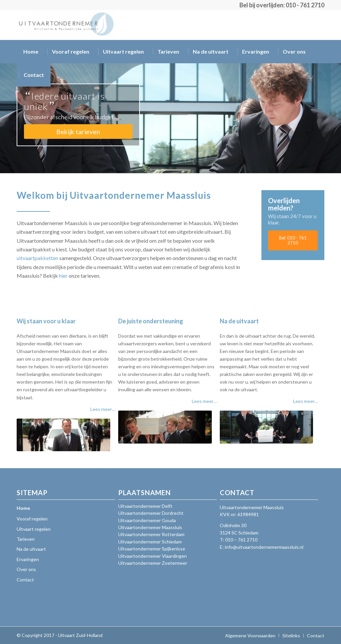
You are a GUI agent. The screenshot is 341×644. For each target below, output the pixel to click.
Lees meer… (103, 409)
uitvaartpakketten (37, 258)
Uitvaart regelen (34, 529)
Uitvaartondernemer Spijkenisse (152, 549)
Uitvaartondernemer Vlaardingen (153, 556)
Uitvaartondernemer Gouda (147, 520)
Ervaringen (28, 559)
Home (23, 508)
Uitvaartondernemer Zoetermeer (153, 563)
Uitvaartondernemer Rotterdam (151, 534)
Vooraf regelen (32, 519)
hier (63, 276)
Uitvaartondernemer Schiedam (150, 542)
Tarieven (26, 539)
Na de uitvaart (31, 549)
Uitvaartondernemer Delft (145, 506)
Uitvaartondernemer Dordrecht (151, 513)
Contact (25, 580)
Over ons (26, 569)
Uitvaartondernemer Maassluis (150, 527)
